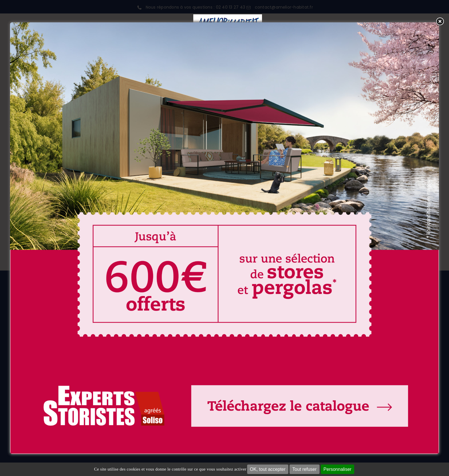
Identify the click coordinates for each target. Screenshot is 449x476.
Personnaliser (338, 469)
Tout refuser (304, 469)
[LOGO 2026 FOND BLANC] (228, 16)
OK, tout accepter (268, 469)
